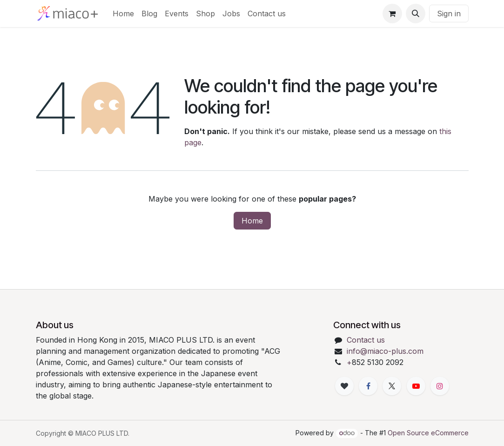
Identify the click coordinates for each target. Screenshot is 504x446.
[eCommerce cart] (392, 14)
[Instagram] (440, 386)
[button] (416, 14)
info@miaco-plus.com (385, 351)
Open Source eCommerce (428, 433)
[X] (392, 386)
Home (252, 221)
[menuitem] (123, 14)
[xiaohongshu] (344, 386)
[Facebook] (368, 386)
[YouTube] (416, 386)
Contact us (366, 340)
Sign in (449, 14)
